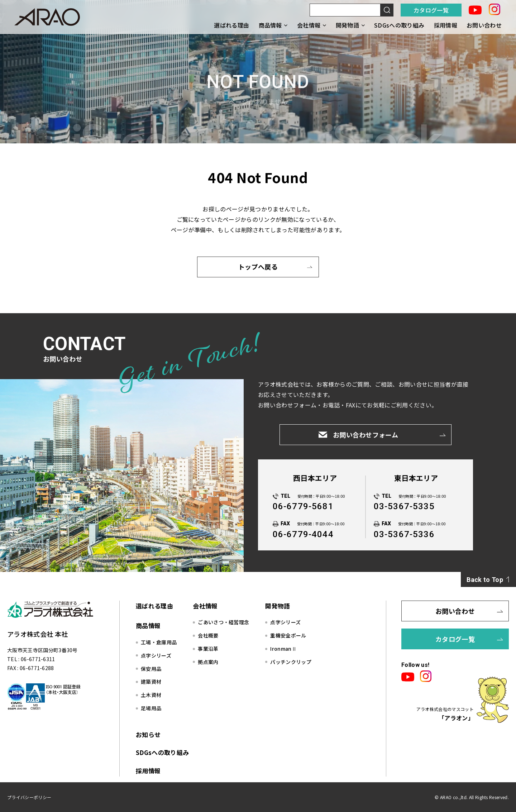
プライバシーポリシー (29, 797)
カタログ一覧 (431, 10)
